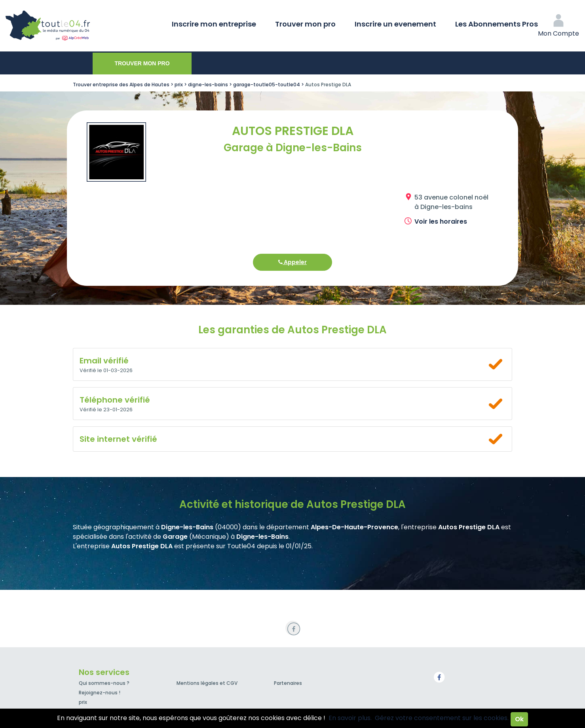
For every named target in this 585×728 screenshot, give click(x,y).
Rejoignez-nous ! (100, 693)
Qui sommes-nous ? (104, 683)
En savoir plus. (350, 718)
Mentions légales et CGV (207, 683)
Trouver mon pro (305, 24)
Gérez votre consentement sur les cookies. (442, 718)
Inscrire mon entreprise (214, 24)
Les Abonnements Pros (497, 24)
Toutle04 (79, 26)
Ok (519, 719)
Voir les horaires (441, 221)
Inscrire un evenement (395, 24)
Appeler (292, 262)
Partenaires (288, 683)
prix (83, 702)
